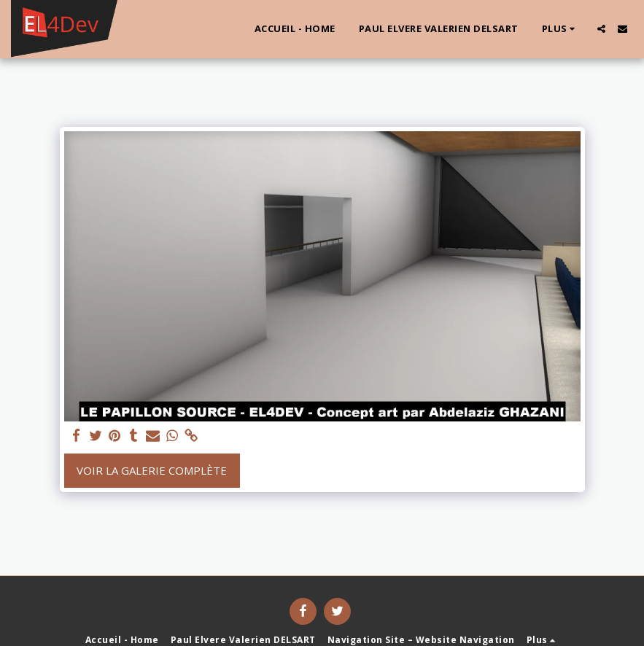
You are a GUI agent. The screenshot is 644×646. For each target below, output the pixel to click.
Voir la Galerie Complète (152, 470)
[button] (601, 29)
